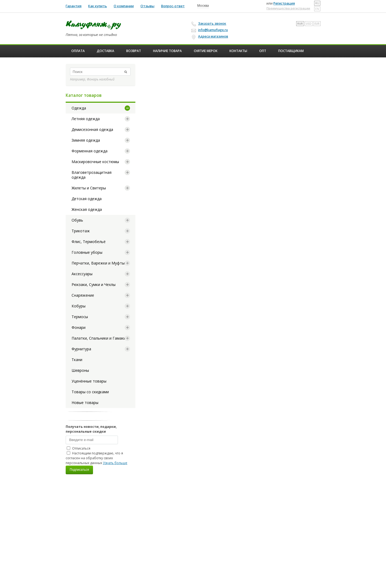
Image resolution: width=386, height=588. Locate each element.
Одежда (79, 108)
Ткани (77, 360)
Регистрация (284, 3)
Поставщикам (291, 51)
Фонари (79, 327)
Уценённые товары (89, 381)
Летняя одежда (86, 119)
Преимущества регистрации (288, 8)
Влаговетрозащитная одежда (92, 175)
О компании (124, 6)
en (317, 9)
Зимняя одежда (86, 140)
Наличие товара (167, 51)
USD (309, 24)
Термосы (80, 317)
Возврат (134, 51)
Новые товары (85, 403)
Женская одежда (87, 209)
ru (317, 3)
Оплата (78, 51)
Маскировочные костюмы (95, 162)
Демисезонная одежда (92, 129)
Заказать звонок (210, 24)
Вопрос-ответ (173, 6)
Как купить (98, 6)
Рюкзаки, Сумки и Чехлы (94, 284)
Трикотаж (81, 231)
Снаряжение (83, 295)
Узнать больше (115, 463)
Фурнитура (81, 349)
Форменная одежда (90, 151)
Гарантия (74, 6)
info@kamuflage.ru (210, 30)
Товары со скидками (90, 392)
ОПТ (263, 51)
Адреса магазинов (211, 36)
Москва (203, 6)
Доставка (105, 51)
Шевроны (80, 370)
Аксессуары (82, 274)
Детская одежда (87, 199)
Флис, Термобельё (89, 242)
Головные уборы (87, 252)
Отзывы (147, 6)
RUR (300, 24)
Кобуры (79, 306)
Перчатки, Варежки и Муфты (98, 263)
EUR (317, 24)
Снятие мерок (206, 51)
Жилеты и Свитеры (89, 188)
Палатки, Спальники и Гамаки (99, 338)
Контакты (238, 51)
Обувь (77, 220)
